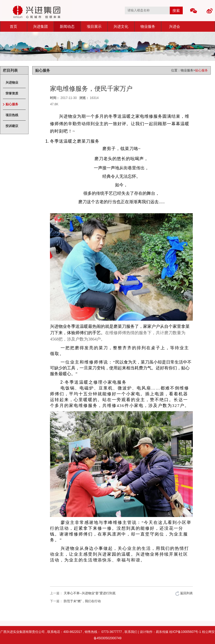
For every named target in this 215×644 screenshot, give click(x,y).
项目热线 (12, 115)
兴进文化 (121, 26)
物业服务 (148, 26)
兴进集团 (40, 26)
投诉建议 (12, 126)
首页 (13, 26)
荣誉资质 (12, 93)
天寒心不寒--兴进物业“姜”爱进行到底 (90, 593)
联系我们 (131, 632)
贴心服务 (12, 104)
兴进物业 (12, 83)
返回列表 (184, 593)
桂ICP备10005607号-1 (186, 632)
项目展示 (94, 26)
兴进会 (175, 26)
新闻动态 (67, 26)
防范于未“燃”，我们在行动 (82, 601)
